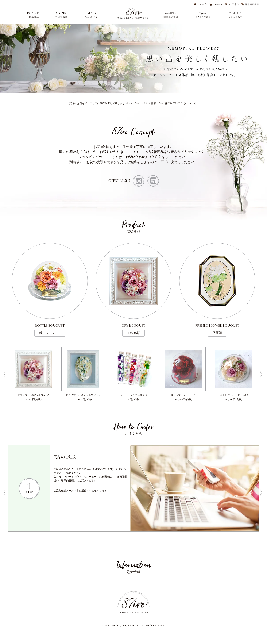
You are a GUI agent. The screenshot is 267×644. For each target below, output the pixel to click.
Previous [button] (5, 373)
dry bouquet (133, 329)
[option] (33, 373)
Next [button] (262, 373)
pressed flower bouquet (217, 329)
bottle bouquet (50, 329)
